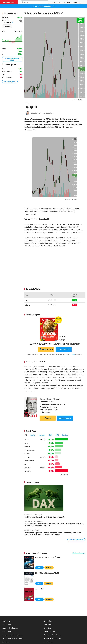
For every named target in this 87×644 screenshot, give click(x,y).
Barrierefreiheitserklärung (12, 635)
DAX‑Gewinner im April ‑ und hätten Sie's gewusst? (44, 517)
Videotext (6, 642)
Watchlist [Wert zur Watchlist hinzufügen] (8, 26)
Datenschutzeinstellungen (12, 638)
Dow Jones (42, 435)
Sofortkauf (46, 349)
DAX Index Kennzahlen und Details (12, 59)
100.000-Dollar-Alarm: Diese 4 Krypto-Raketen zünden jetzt (55, 344)
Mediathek (48, 624)
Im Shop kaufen (63, 349)
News (43, 440)
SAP (26, 464)
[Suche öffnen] (22, 2)
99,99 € (39, 599)
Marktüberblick (49, 631)
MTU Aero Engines (30, 450)
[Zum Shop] (54, 2)
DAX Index (5, 17)
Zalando (27, 457)
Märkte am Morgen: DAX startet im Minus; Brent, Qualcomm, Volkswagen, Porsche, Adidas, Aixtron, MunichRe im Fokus (53, 534)
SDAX (57, 435)
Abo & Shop (48, 642)
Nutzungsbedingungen (11, 628)
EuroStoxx (65, 435)
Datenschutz (7, 631)
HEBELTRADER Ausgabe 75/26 (47, 573)
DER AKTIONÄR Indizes (52, 638)
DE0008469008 (7, 22)
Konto (74, 354)
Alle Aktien (48, 621)
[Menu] (84, 2)
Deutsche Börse (29, 461)
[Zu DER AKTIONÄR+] (67, 2)
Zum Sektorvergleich (10, 82)
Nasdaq (33, 435)
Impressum (6, 624)
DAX (28, 103)
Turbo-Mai (39, 589)
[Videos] (75, 2)
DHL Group (28, 440)
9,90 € (39, 583)
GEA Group (28, 468)
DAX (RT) (28, 305)
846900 (5, 20)
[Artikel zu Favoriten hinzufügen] (36, 107)
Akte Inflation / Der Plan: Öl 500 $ (48, 557)
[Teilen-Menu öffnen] (27, 107)
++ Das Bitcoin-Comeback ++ (44, 6)
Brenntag (27, 447)
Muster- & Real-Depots (52, 635)
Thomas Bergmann (48, 113)
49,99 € (39, 568)
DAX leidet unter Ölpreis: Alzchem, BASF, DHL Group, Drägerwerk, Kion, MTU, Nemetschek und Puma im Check (54, 525)
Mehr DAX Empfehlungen (76, 540)
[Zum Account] (59, 2)
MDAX (50, 435)
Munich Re (28, 471)
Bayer (26, 443)
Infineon (27, 454)
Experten (47, 628)
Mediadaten (6, 621)
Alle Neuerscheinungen (79, 553)
